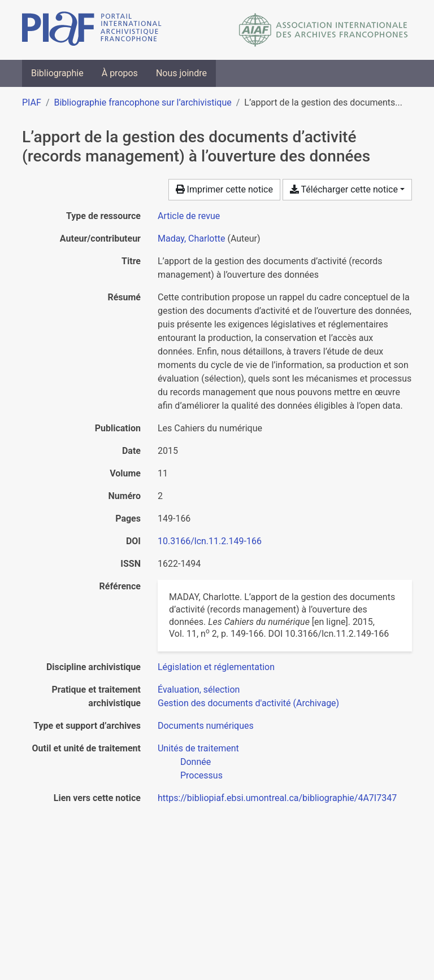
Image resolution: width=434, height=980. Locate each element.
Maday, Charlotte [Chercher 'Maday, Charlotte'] (191, 239)
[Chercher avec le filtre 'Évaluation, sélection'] (199, 690)
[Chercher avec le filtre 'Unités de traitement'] (198, 748)
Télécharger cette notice (344, 189)
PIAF (32, 102)
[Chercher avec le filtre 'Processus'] (201, 775)
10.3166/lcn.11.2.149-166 (210, 541)
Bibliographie (57, 73)
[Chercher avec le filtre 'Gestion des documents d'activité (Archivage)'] (248, 703)
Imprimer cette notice (224, 189)
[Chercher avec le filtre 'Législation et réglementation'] (216, 667)
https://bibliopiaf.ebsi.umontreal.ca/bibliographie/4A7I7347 (277, 798)
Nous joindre (181, 73)
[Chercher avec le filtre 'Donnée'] (196, 762)
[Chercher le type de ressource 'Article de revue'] (189, 216)
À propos (120, 73)
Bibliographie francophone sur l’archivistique (142, 102)
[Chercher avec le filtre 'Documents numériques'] (206, 726)
